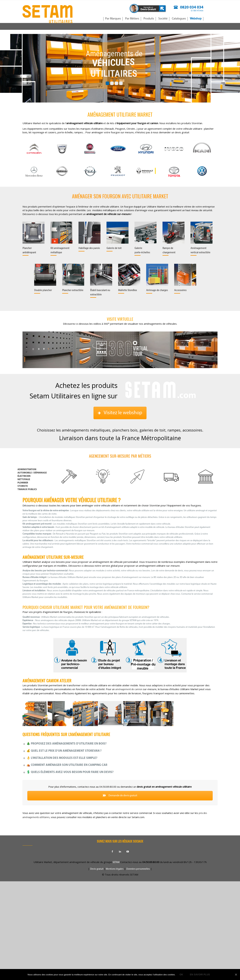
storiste (23, 486)
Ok (181, 975)
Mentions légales (115, 869)
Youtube (128, 852)
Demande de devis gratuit (120, 796)
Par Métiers (132, 19)
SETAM (116, 862)
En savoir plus (200, 975)
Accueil (98, 18)
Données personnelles (138, 869)
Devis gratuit (97, 869)
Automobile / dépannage (32, 473)
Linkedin (120, 852)
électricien (24, 476)
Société (163, 19)
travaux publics (27, 490)
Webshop (196, 19)
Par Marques (113, 19)
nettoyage (24, 480)
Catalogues (179, 19)
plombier (23, 483)
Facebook (112, 852)
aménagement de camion (129, 690)
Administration (27, 470)
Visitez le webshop (120, 413)
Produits (149, 19)
